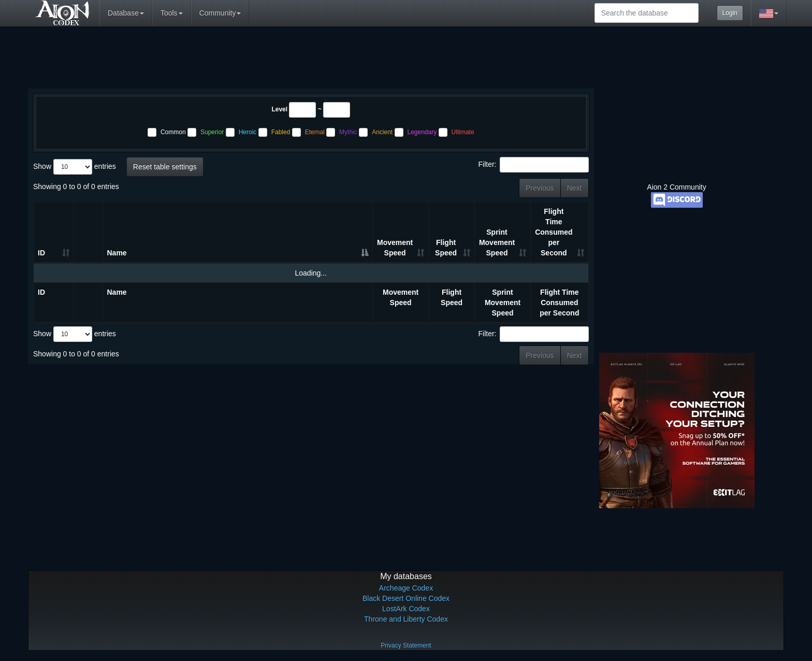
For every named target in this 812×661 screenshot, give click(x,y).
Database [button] (126, 13)
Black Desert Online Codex (406, 598)
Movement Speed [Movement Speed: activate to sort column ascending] (395, 248)
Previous (540, 188)
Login (730, 13)
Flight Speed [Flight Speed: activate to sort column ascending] (446, 248)
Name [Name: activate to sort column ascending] (117, 253)
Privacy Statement (406, 645)
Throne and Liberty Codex (406, 619)
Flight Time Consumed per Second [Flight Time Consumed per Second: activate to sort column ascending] (554, 232)
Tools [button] (172, 13)
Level (279, 109)
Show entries (75, 167)
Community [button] (220, 13)
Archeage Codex (406, 588)
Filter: (534, 165)
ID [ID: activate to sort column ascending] (41, 253)
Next (575, 188)
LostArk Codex (406, 609)
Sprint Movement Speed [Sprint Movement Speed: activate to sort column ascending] (497, 242)
